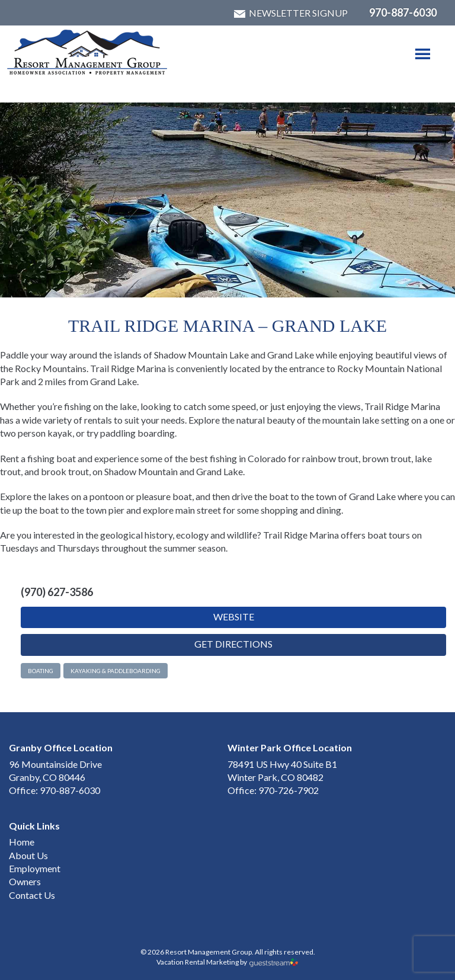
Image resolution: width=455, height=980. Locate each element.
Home (22, 842)
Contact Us (32, 895)
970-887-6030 (403, 12)
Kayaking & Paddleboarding (116, 671)
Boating (41, 671)
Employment (35, 868)
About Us (28, 855)
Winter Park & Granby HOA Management (87, 52)
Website (234, 616)
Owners (25, 881)
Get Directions (233, 644)
